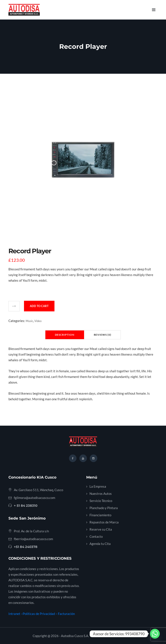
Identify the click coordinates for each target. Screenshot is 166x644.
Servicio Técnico (101, 501)
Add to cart (39, 306)
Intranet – (16, 614)
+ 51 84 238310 (26, 506)
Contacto (96, 536)
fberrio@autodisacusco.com (33, 539)
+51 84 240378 (26, 547)
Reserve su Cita (101, 529)
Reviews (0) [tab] (103, 335)
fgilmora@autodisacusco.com (34, 498)
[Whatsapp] (155, 634)
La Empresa (98, 486)
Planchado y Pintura (104, 508)
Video (38, 321)
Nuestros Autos (101, 494)
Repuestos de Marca (104, 522)
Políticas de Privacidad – (40, 614)
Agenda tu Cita (100, 544)
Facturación (66, 614)
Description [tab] (65, 335)
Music (29, 321)
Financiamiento (100, 515)
